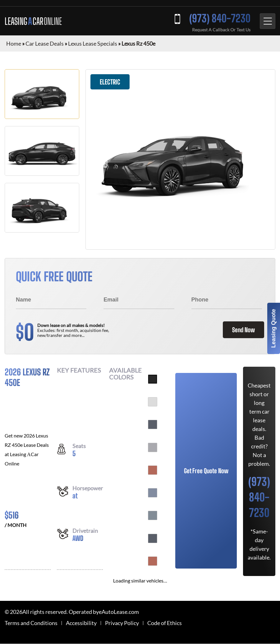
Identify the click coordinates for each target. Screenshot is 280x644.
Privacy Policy (122, 623)
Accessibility (81, 623)
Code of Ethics (165, 623)
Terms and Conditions (31, 623)
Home (14, 43)
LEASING (33, 21)
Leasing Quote (273, 328)
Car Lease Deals (45, 43)
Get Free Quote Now (206, 471)
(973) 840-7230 (219, 18)
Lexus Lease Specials (93, 43)
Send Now (243, 330)
